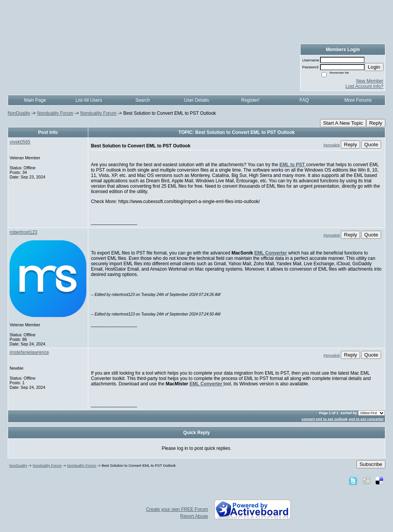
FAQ (304, 100)
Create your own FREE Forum (177, 509)
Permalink (332, 145)
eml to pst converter (366, 419)
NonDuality (19, 113)
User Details (196, 100)
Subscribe (371, 464)
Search (143, 100)
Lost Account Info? (364, 86)
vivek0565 (20, 142)
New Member (370, 81)
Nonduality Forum (55, 113)
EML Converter (206, 384)
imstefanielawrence (29, 352)
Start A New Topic (343, 123)
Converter (276, 253)
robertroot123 (23, 232)
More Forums (358, 100)
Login (374, 67)
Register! (250, 100)
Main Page (35, 100)
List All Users (89, 100)
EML (260, 253)
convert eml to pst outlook (325, 419)
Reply (376, 123)
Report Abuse (194, 516)
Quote (371, 145)
